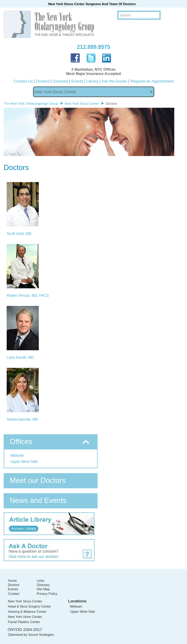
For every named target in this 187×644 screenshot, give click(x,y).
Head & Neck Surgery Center (29, 606)
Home (12, 581)
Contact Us (23, 81)
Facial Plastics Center (24, 622)
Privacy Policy (47, 594)
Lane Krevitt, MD (20, 358)
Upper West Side (24, 462)
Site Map (43, 589)
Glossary (60, 81)
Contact (14, 594)
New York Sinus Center (25, 601)
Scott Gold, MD (19, 234)
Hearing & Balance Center (27, 612)
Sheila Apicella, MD (22, 419)
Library (92, 81)
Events (77, 81)
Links (41, 581)
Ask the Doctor (114, 81)
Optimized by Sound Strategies (31, 635)
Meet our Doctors (38, 480)
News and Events (38, 500)
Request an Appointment (152, 81)
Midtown (17, 456)
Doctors (43, 81)
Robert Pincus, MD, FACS (28, 296)
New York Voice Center (25, 617)
